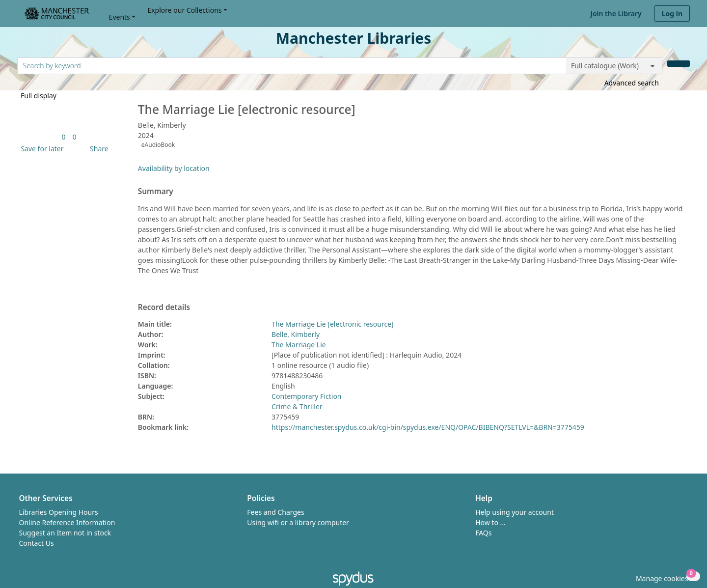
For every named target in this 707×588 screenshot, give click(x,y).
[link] (63, 137)
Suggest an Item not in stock (65, 533)
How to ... (490, 522)
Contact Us (37, 543)
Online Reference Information (67, 522)
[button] (40, 149)
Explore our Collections (184, 10)
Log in (672, 14)
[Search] (679, 64)
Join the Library (616, 14)
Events (120, 17)
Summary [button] (156, 192)
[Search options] (614, 66)
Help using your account (515, 512)
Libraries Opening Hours (59, 512)
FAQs (483, 533)
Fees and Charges (275, 512)
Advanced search (632, 83)
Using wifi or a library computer (298, 522)
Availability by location (174, 168)
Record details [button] (164, 308)
